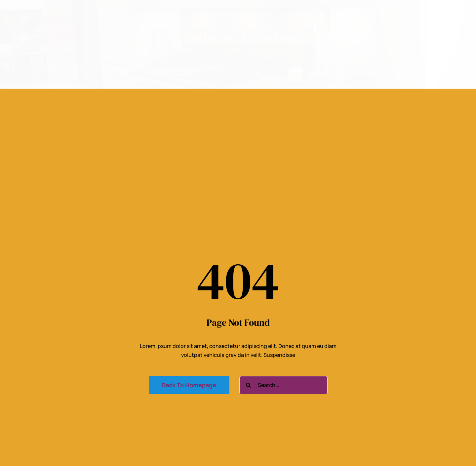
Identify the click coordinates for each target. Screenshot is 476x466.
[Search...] (283, 385)
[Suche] (248, 385)
